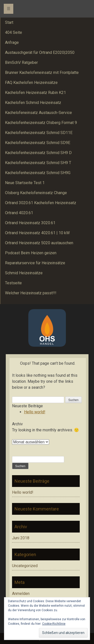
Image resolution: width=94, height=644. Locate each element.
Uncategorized (25, 566)
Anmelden (21, 594)
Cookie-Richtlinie (54, 624)
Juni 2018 (21, 538)
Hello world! (35, 412)
